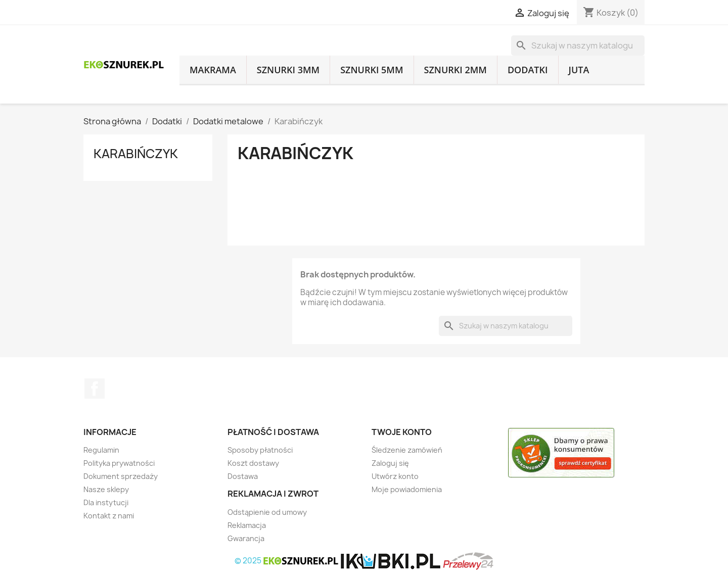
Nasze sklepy (106, 489)
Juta (579, 70)
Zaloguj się (390, 463)
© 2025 (287, 561)
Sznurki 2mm (456, 70)
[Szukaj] (578, 45)
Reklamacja (247, 525)
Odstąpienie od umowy (267, 512)
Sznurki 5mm (372, 70)
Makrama (213, 70)
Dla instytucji (106, 502)
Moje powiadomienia (407, 489)
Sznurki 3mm (288, 70)
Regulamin (101, 450)
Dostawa (243, 476)
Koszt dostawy (253, 463)
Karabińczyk (136, 154)
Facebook (95, 389)
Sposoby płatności (260, 450)
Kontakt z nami (109, 516)
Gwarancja (246, 538)
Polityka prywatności (119, 463)
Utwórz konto (395, 476)
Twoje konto (402, 432)
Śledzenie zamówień (407, 450)
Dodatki (528, 70)
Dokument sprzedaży (121, 476)
